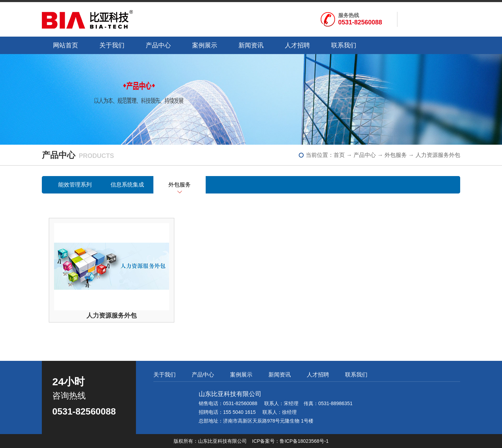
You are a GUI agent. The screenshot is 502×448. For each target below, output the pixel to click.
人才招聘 (297, 45)
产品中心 (158, 45)
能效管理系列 (75, 185)
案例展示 (205, 45)
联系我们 (344, 45)
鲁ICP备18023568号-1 (304, 441)
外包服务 (396, 155)
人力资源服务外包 (438, 155)
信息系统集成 (127, 185)
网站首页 (66, 45)
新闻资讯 (251, 45)
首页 (339, 155)
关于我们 (112, 45)
